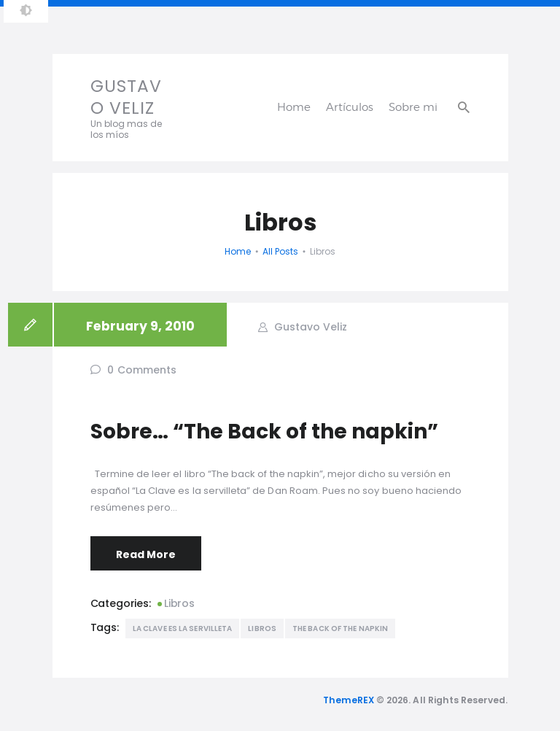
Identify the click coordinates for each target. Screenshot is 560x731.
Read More (146, 554)
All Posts (280, 251)
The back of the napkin (340, 628)
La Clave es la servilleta (183, 628)
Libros (179, 603)
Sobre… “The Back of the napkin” (264, 432)
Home (238, 251)
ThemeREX (349, 700)
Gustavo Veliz (309, 327)
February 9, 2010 (140, 326)
